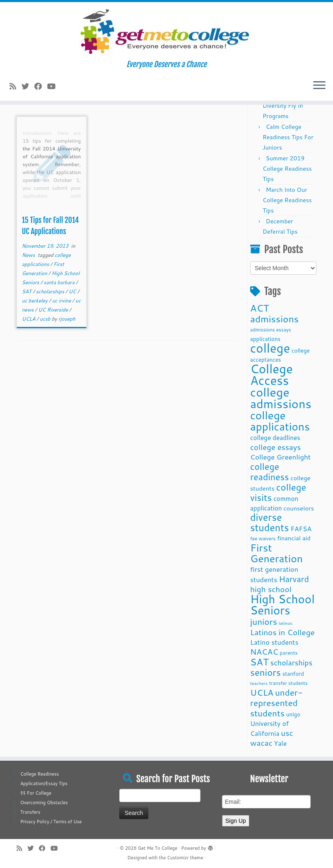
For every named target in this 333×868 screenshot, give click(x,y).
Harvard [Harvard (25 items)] (294, 579)
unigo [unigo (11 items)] (293, 714)
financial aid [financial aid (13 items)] (294, 538)
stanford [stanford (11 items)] (293, 673)
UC (73, 291)
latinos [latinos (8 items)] (286, 623)
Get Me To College (158, 848)
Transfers (30, 812)
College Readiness (40, 774)
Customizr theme (185, 858)
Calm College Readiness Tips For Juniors (288, 137)
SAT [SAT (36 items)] (259, 662)
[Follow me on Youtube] (54, 86)
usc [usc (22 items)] (287, 733)
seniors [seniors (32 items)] (265, 672)
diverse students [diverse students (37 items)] (270, 522)
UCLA (29, 319)
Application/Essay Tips (44, 783)
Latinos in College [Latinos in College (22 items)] (282, 632)
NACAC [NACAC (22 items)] (264, 652)
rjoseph (67, 319)
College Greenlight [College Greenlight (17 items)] (280, 457)
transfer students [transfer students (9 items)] (288, 683)
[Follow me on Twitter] (28, 86)
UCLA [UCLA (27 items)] (262, 692)
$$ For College (36, 793)
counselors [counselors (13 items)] (299, 508)
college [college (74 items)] (270, 348)
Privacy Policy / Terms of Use (51, 822)
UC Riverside (54, 310)
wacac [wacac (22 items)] (261, 743)
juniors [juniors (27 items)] (264, 621)
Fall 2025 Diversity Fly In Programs (283, 106)
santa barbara (60, 282)
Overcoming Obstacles (44, 803)
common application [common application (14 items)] (274, 503)
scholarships (51, 291)
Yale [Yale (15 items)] (281, 743)
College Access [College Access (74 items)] (271, 374)
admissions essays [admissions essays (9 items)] (271, 330)
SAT (27, 291)
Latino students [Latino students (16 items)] (274, 642)
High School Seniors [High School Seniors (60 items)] (282, 604)
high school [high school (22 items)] (271, 589)
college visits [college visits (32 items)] (278, 492)
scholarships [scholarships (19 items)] (291, 663)
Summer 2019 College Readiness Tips (287, 169)
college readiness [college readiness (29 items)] (270, 472)
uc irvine (62, 301)
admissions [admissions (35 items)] (274, 319)
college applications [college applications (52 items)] (280, 421)
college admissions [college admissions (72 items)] (281, 398)
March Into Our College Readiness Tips (287, 200)
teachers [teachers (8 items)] (259, 683)
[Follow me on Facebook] (41, 86)
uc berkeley (35, 301)
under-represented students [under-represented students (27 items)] (276, 703)
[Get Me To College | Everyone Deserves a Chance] (166, 31)
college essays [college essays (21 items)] (275, 447)
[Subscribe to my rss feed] (16, 86)
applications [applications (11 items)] (265, 339)
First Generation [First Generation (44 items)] (276, 553)
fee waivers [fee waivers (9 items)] (263, 538)
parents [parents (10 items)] (288, 653)
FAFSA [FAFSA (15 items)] (301, 529)
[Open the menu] (319, 86)
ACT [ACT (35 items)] (259, 308)
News (29, 255)
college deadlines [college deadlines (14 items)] (275, 438)
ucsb (46, 319)
